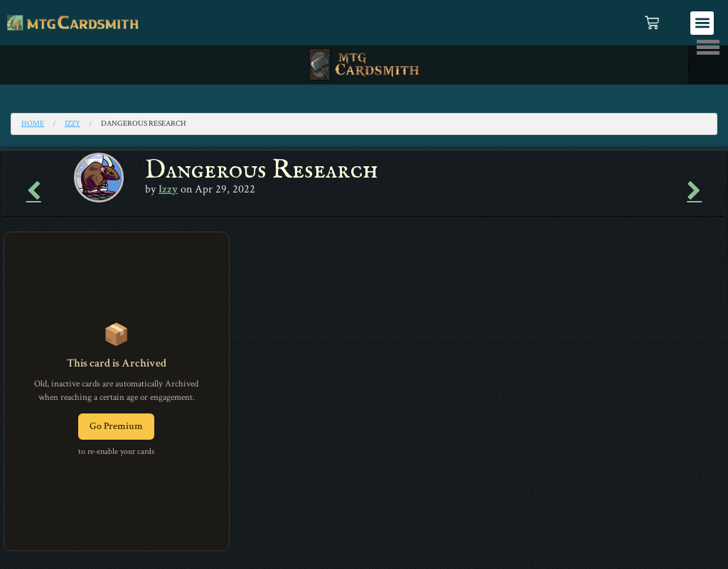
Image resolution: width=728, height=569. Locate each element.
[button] (702, 23)
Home (33, 124)
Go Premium (116, 426)
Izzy (73, 124)
